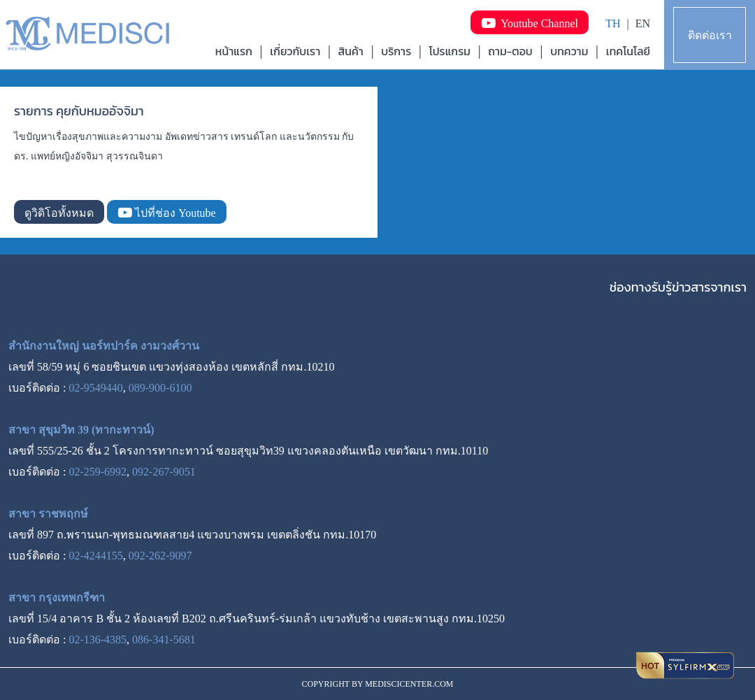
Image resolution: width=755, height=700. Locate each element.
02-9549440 (95, 388)
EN (643, 23)
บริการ (396, 51)
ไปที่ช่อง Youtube (167, 213)
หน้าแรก (234, 51)
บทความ (569, 51)
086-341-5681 (164, 640)
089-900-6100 (160, 388)
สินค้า (351, 51)
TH (613, 23)
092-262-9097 (160, 556)
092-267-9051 (164, 472)
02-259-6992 (98, 472)
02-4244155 (95, 556)
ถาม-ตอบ (510, 51)
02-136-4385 (98, 640)
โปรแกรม (450, 51)
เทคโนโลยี (628, 51)
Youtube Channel (530, 23)
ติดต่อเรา (710, 35)
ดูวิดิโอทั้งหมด (59, 213)
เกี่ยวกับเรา (295, 51)
